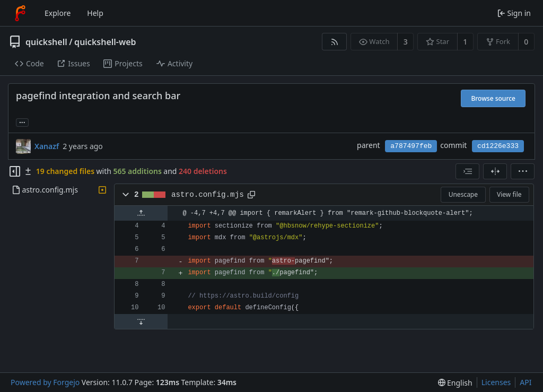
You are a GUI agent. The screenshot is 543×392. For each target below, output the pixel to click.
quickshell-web (105, 42)
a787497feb (411, 146)
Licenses (496, 382)
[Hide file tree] (15, 171)
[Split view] (495, 171)
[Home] (20, 13)
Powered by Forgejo (45, 382)
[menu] (523, 171)
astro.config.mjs (208, 195)
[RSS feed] (334, 42)
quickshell (46, 42)
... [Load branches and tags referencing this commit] (22, 122)
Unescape (463, 194)
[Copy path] (251, 195)
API (526, 382)
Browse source (493, 98)
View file (509, 194)
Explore (58, 13)
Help (95, 13)
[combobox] (467, 171)
